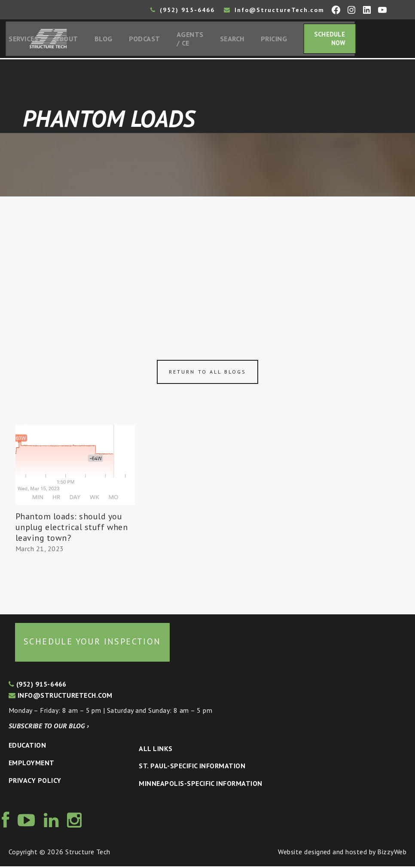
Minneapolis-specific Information (200, 785)
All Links (156, 750)
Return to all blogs (207, 374)
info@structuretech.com (61, 697)
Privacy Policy (35, 782)
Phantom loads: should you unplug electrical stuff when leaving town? (72, 529)
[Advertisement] (207, 263)
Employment (32, 764)
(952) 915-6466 (183, 10)
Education (27, 747)
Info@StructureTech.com (274, 10)
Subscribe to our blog (49, 727)
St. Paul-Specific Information (192, 768)
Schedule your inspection (92, 644)
